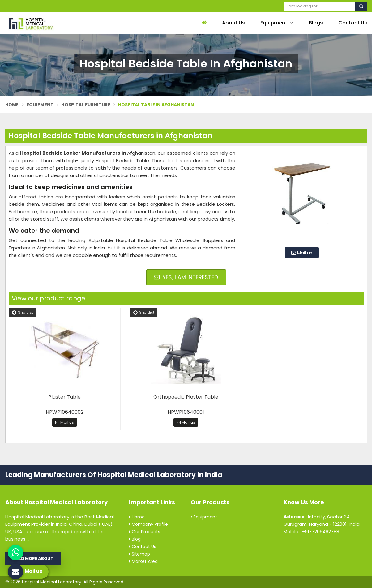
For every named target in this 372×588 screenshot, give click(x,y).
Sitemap (139, 554)
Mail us (302, 253)
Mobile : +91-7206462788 (311, 532)
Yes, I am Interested (186, 277)
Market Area (143, 561)
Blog (135, 539)
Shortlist (23, 312)
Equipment (277, 23)
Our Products (145, 532)
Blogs (316, 23)
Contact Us (353, 23)
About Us (233, 23)
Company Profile (148, 524)
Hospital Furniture (86, 105)
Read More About (33, 558)
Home (12, 105)
